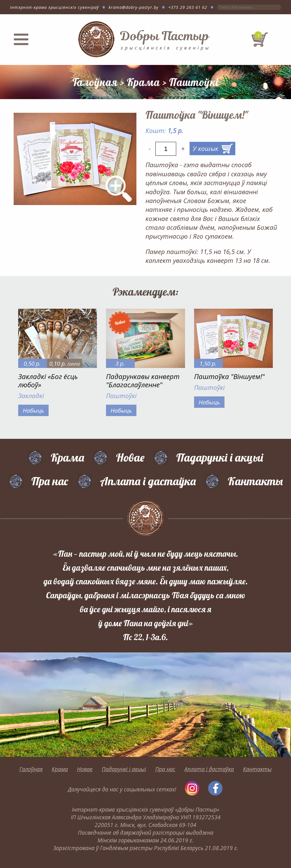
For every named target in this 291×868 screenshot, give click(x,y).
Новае (130, 457)
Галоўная (95, 82)
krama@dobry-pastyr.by (134, 7)
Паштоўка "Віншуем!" (229, 376)
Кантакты (255, 481)
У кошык (205, 149)
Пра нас (50, 481)
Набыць (33, 410)
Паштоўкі (194, 82)
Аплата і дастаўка (148, 481)
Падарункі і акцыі (220, 457)
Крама (143, 82)
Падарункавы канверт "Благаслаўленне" (143, 380)
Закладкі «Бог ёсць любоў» (48, 380)
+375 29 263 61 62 (188, 7)
